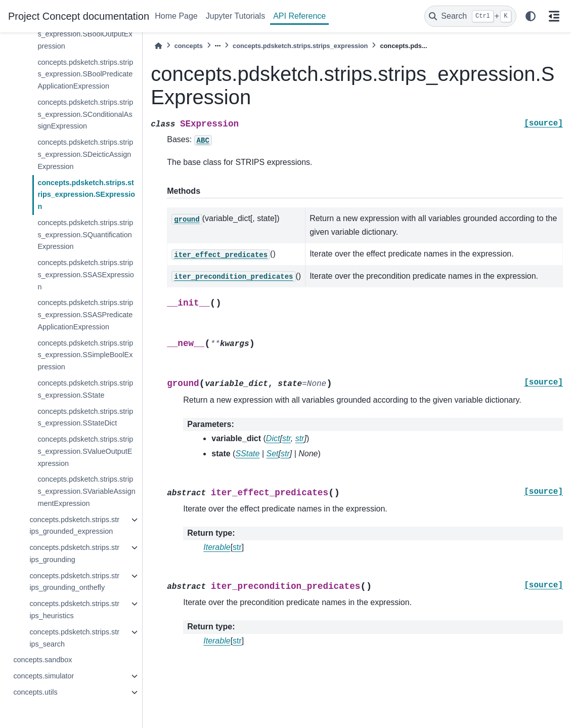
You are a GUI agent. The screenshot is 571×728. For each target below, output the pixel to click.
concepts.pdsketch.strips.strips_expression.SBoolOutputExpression (85, 34)
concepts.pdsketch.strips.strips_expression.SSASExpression (85, 275)
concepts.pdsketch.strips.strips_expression (300, 46)
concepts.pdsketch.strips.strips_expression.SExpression (86, 195)
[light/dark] (531, 16)
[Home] (158, 46)
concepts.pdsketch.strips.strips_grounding (74, 553)
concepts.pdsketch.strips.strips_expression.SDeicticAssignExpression (85, 154)
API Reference (299, 16)
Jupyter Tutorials (235, 16)
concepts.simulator (43, 676)
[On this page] (554, 16)
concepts (189, 46)
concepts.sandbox (42, 660)
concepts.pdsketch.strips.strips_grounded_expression (74, 526)
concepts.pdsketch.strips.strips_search (74, 638)
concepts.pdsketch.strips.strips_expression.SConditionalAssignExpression (85, 114)
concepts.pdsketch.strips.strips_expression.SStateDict (85, 417)
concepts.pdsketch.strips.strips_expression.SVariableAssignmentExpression (86, 491)
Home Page (176, 16)
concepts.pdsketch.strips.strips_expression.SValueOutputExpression (85, 451)
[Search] (470, 16)
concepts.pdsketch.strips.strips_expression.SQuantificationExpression (85, 235)
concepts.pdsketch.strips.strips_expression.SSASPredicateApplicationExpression (85, 315)
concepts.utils (35, 692)
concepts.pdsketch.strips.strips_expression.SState (85, 389)
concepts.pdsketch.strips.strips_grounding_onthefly (74, 582)
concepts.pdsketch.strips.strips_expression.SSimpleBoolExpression (85, 355)
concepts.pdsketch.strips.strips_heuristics (74, 610)
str (237, 547)
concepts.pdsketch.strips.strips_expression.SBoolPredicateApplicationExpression (85, 74)
